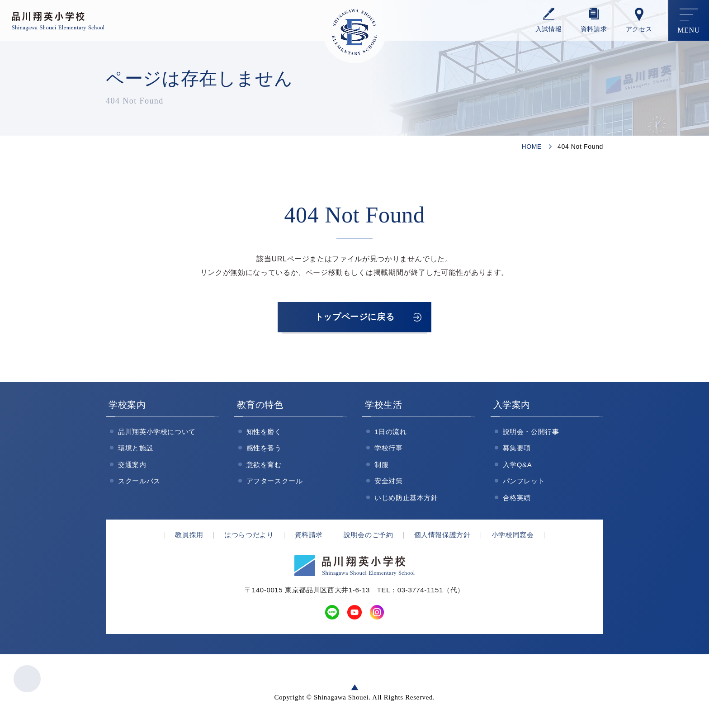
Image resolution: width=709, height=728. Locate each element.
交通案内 (132, 466)
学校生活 (384, 406)
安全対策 (389, 483)
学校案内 (127, 406)
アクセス (639, 29)
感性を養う (264, 450)
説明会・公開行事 (531, 433)
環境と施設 (136, 450)
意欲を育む (264, 466)
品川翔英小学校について (157, 433)
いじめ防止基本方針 (406, 499)
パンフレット (524, 483)
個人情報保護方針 (442, 537)
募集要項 (517, 450)
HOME (532, 147)
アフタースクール (275, 483)
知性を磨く (264, 433)
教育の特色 (260, 406)
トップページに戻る (354, 318)
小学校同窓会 (513, 537)
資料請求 (594, 29)
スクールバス (139, 483)
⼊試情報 (549, 29)
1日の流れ (391, 433)
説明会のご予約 (368, 537)
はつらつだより (249, 537)
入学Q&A (518, 466)
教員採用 (189, 537)
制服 (381, 466)
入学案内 (512, 406)
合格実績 (517, 499)
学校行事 (389, 450)
